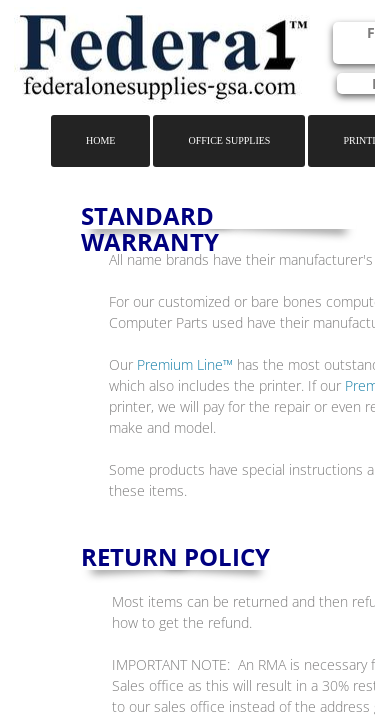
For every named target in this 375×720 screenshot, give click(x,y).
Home (100, 140)
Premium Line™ (185, 364)
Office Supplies (229, 140)
